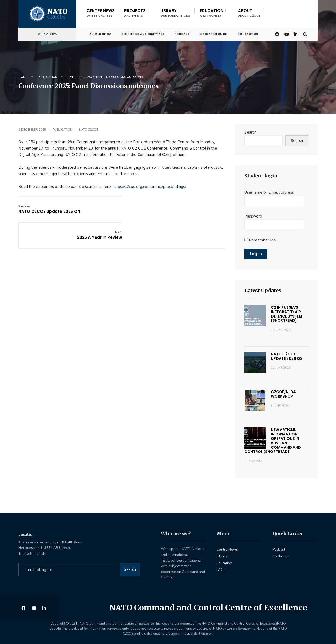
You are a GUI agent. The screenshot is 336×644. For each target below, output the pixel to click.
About (249, 13)
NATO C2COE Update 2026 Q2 (287, 356)
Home (23, 77)
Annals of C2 (100, 33)
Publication (48, 77)
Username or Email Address (269, 192)
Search (250, 132)
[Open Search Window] (305, 33)
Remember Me (260, 240)
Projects (135, 13)
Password (253, 216)
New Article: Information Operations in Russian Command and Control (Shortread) (273, 441)
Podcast (182, 33)
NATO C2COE (89, 130)
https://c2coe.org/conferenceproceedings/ (149, 187)
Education (212, 13)
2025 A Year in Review (202, 209)
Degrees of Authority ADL (143, 33)
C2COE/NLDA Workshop (283, 394)
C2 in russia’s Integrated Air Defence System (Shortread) (287, 314)
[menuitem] (137, 12)
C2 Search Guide (213, 33)
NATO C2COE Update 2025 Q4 (49, 209)
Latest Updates (263, 290)
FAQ (220, 570)
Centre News (101, 13)
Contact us (248, 33)
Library (175, 13)
